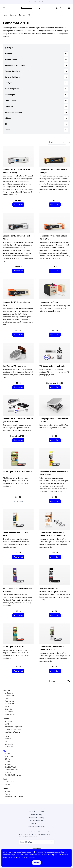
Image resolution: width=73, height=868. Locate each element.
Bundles (8, 785)
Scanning (8, 764)
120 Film (8, 759)
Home (5, 15)
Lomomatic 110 (10, 714)
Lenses (6, 719)
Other (5, 789)
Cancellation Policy (36, 820)
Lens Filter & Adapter (12, 732)
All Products (9, 747)
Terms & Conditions (36, 811)
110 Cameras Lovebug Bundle (52, 366)
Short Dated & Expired (13, 775)
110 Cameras (9, 704)
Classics (8, 698)
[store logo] (31, 8)
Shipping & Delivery (37, 817)
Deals (5, 779)
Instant (6, 736)
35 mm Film (9, 756)
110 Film (7, 762)
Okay (36, 863)
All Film (7, 754)
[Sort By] (57, 142)
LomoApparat (10, 696)
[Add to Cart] (18, 205)
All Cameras (9, 693)
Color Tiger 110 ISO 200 (13, 647)
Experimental (9, 701)
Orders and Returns (37, 826)
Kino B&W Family (11, 767)
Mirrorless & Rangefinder (14, 727)
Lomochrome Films (11, 770)
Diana (7, 706)
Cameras (13, 15)
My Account (37, 823)
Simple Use (9, 709)
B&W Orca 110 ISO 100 (49, 588)
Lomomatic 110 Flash (49, 302)
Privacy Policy (36, 814)
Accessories (9, 712)
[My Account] (61, 8)
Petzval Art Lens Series (13, 729)
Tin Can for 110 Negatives (14, 366)
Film (6, 741)
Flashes (7, 794)
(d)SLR (7, 724)
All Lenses (8, 721)
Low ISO (8, 772)
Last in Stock (10, 782)
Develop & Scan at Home (14, 797)
